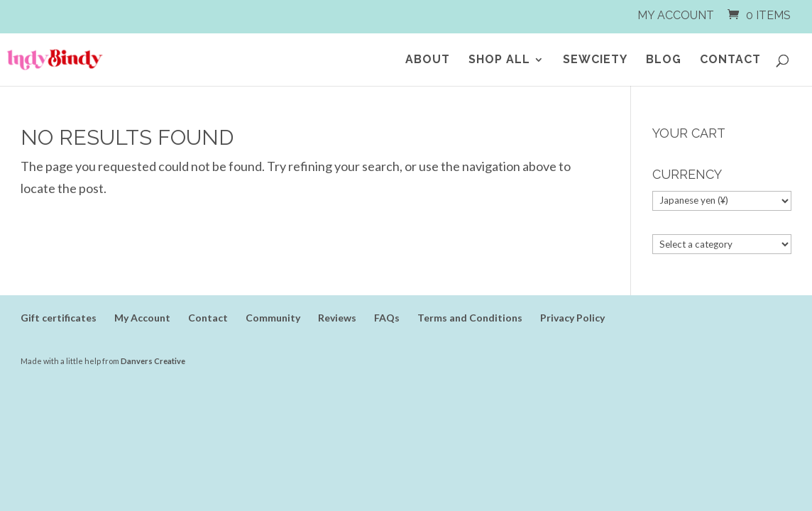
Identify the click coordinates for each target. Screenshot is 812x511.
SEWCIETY (595, 60)
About (428, 60)
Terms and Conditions (470, 318)
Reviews (337, 318)
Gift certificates (59, 318)
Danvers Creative (153, 361)
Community (273, 318)
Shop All (499, 60)
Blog (664, 60)
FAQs (387, 318)
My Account (676, 16)
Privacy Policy (572, 318)
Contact (730, 60)
